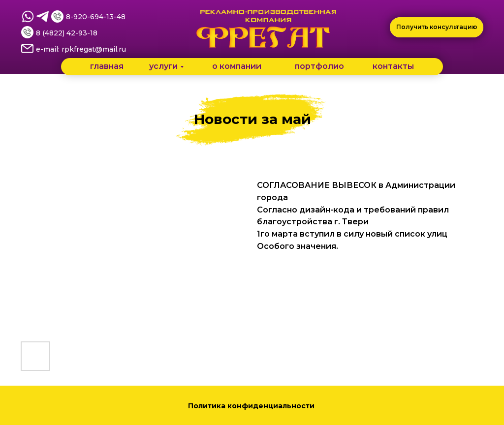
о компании (237, 66)
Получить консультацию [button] (437, 27)
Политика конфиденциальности (252, 406)
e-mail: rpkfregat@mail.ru (81, 49)
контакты (393, 66)
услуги (163, 66)
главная (107, 66)
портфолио (319, 66)
